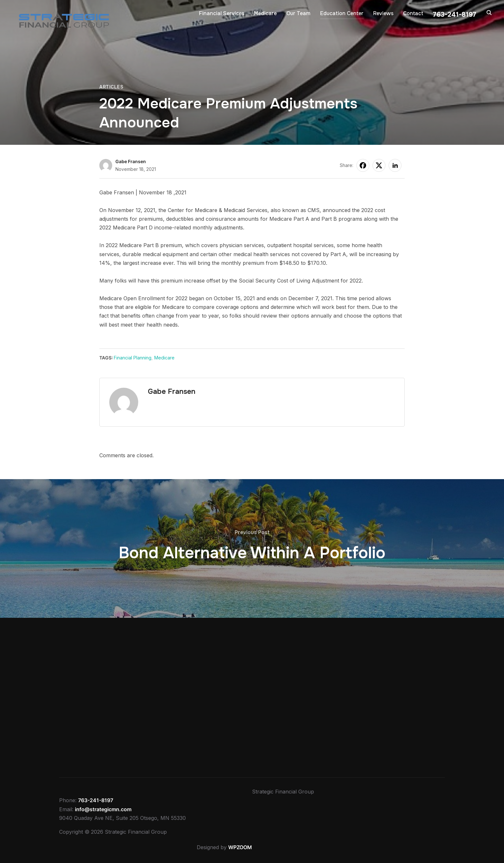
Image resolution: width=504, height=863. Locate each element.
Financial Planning (133, 358)
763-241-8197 (96, 800)
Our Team (298, 13)
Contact (413, 13)
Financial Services (222, 13)
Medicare (265, 13)
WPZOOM (240, 847)
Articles (111, 87)
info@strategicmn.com (103, 809)
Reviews (383, 13)
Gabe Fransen (131, 161)
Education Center (342, 13)
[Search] (489, 12)
